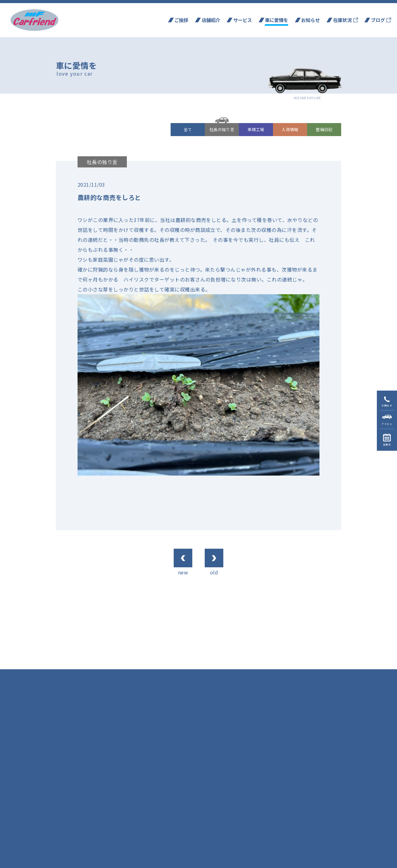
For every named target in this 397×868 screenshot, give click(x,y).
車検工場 (256, 129)
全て (188, 129)
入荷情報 (290, 129)
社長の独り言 (222, 129)
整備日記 (324, 129)
